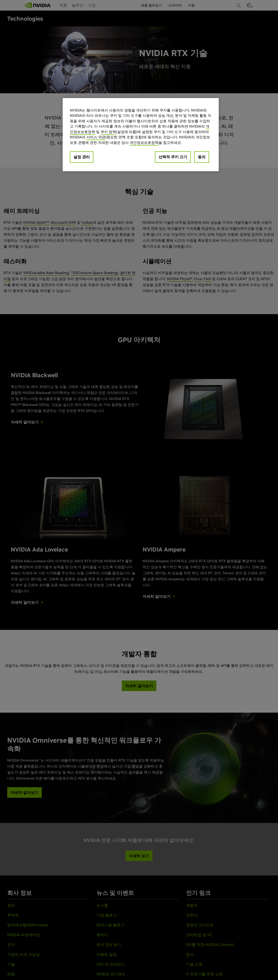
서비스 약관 (96, 137)
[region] (141, 135)
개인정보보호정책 (144, 143)
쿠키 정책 (108, 132)
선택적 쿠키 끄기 (173, 157)
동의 (202, 157)
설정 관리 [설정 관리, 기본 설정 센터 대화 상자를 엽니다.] (82, 157)
